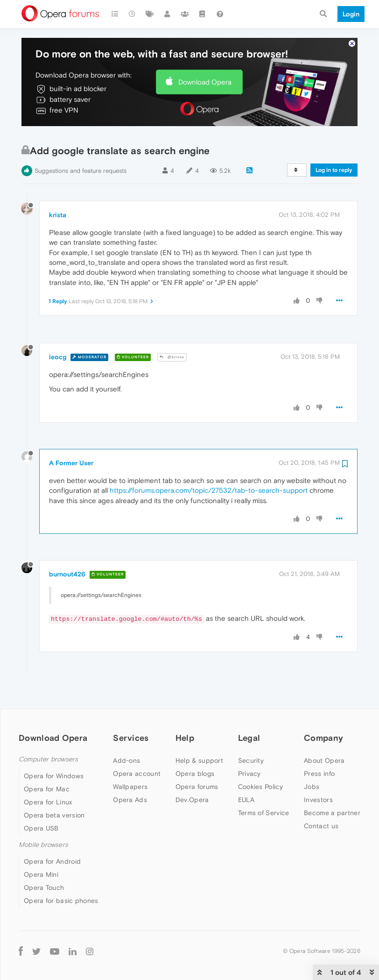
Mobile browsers (43, 816)
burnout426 (67, 546)
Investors (318, 771)
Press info (319, 745)
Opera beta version (54, 787)
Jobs (312, 758)
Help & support (199, 732)
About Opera (324, 732)
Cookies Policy (260, 758)
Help (185, 709)
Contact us (321, 797)
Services (131, 709)
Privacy (249, 745)
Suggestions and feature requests (81, 142)
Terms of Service (264, 784)
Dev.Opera (192, 771)
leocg (58, 328)
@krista (172, 329)
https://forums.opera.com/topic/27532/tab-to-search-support (209, 462)
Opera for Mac (47, 760)
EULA (246, 771)
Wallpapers (130, 758)
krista (58, 186)
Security (251, 732)
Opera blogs (195, 745)
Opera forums (197, 758)
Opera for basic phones (61, 872)
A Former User (71, 434)
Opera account (137, 745)
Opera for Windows (54, 747)
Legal (249, 709)
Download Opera (205, 53)
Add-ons (126, 732)
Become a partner (332, 784)
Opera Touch (44, 859)
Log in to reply (334, 142)
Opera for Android (52, 833)
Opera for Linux (48, 774)
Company (323, 709)
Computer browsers (48, 731)
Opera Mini (41, 846)
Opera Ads (130, 771)
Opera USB (41, 800)
